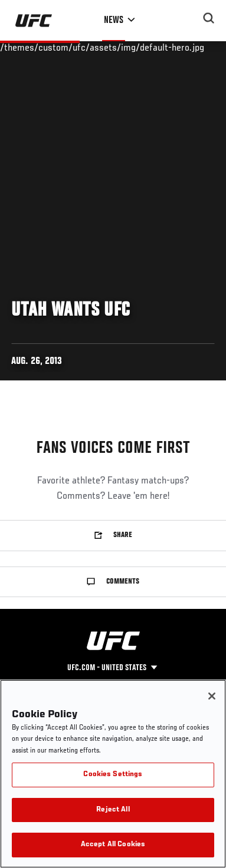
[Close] (212, 696)
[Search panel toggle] (209, 18)
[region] (113, 774)
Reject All (113, 810)
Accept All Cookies (113, 845)
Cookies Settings (113, 775)
